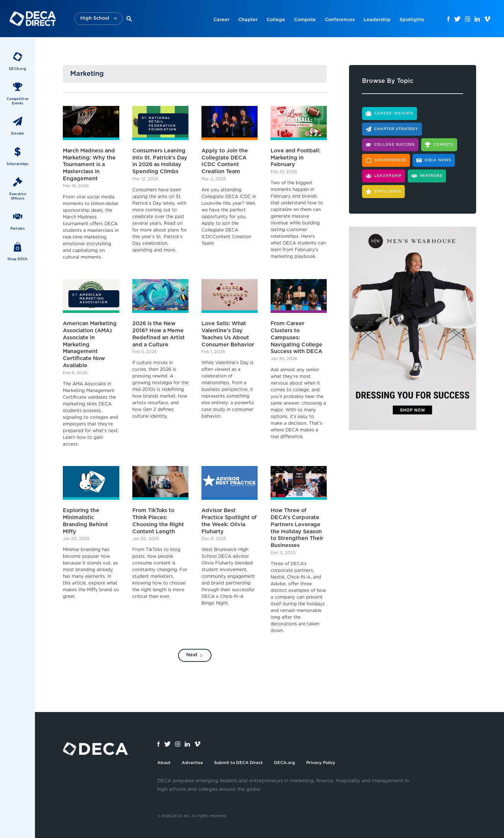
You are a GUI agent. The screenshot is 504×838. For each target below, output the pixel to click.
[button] (98, 19)
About (164, 763)
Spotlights (412, 20)
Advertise (192, 763)
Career (221, 20)
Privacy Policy (321, 763)
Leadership (377, 20)
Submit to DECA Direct (238, 763)
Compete (305, 20)
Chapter (248, 20)
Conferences (340, 20)
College (276, 20)
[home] (33, 19)
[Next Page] (195, 655)
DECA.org (285, 763)
